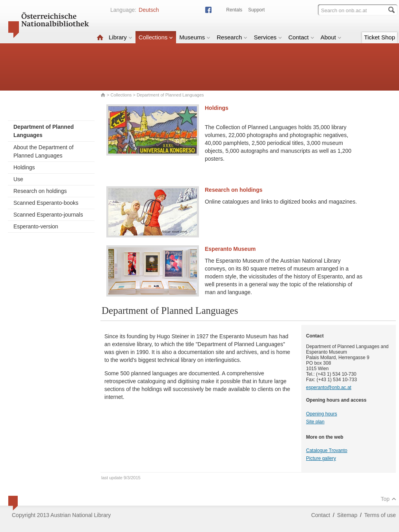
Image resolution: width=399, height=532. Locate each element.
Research (232, 37)
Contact (301, 37)
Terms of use (380, 515)
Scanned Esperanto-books (46, 203)
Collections (156, 37)
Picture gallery (321, 458)
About (331, 37)
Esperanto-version (36, 226)
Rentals (234, 10)
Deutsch (149, 10)
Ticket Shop (380, 37)
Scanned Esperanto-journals (48, 215)
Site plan (315, 422)
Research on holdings (40, 191)
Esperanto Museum (230, 249)
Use (18, 179)
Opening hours (322, 414)
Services (268, 37)
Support (256, 10)
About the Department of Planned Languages (44, 151)
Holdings (24, 167)
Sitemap (347, 515)
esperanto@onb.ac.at (329, 387)
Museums (195, 37)
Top (388, 499)
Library (121, 37)
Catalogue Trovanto (327, 450)
